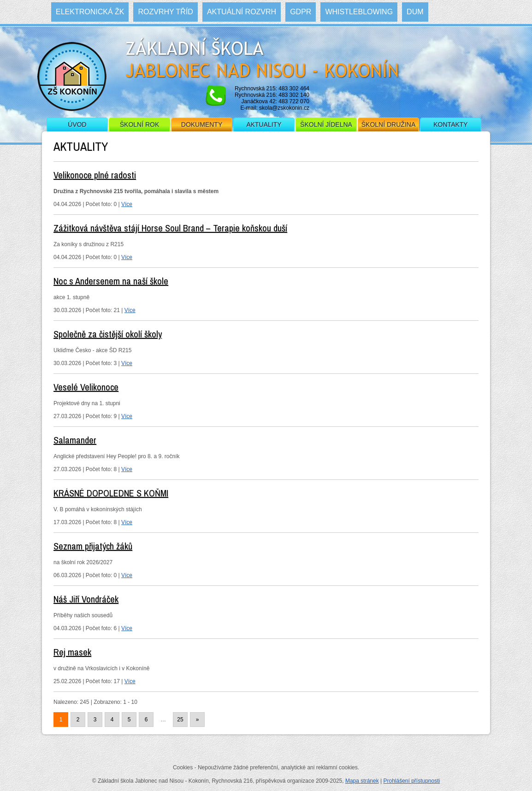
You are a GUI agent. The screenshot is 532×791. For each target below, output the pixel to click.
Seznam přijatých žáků (93, 546)
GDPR (301, 12)
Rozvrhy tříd (165, 12)
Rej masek (72, 652)
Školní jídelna (326, 124)
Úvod (77, 124)
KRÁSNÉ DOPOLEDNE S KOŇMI (111, 493)
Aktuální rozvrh (242, 12)
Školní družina (388, 124)
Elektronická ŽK (90, 12)
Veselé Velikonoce (86, 387)
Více (127, 204)
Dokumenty (202, 124)
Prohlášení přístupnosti (411, 781)
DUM (415, 12)
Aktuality (264, 124)
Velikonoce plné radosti (95, 175)
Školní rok (140, 124)
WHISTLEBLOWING (359, 12)
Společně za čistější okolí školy (108, 334)
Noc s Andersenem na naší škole (111, 281)
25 (180, 720)
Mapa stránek (362, 781)
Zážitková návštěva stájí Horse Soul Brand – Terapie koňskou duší (170, 228)
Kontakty (450, 124)
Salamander (75, 440)
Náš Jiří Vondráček (86, 599)
